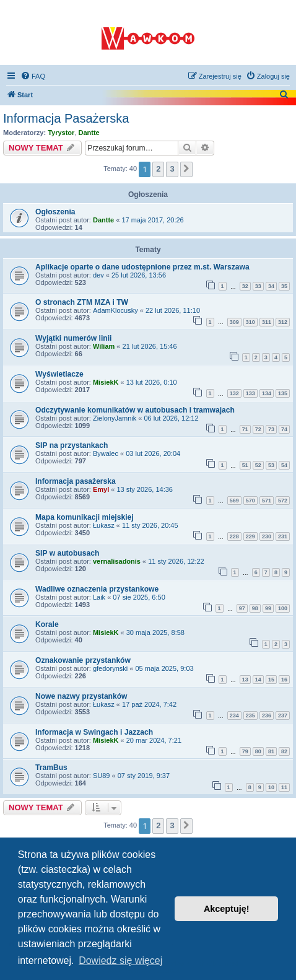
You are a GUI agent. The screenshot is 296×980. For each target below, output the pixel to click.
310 (250, 322)
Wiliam (104, 346)
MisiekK (106, 382)
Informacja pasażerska (76, 481)
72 (258, 429)
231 (283, 536)
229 (250, 536)
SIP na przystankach (72, 445)
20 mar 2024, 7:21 (154, 740)
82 (284, 751)
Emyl (101, 489)
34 (271, 286)
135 (283, 393)
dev (98, 275)
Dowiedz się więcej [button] (120, 960)
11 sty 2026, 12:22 (176, 561)
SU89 (102, 776)
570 (250, 501)
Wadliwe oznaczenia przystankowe (97, 589)
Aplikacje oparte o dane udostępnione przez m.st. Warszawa (142, 267)
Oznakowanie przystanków (83, 660)
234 (234, 715)
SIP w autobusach (67, 553)
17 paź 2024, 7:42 (149, 704)
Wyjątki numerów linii (73, 338)
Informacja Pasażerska (66, 118)
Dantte (89, 133)
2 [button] (158, 169)
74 (284, 429)
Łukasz (104, 525)
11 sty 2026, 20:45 (150, 525)
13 (245, 680)
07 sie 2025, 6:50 (139, 597)
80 (258, 751)
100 (283, 608)
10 (271, 787)
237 (283, 715)
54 (284, 465)
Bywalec (106, 453)
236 (267, 715)
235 (250, 715)
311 (267, 322)
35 (284, 286)
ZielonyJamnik (115, 418)
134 (267, 393)
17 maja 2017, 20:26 (152, 220)
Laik (99, 597)
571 (267, 501)
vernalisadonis (117, 561)
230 (267, 536)
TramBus (51, 768)
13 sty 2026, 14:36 (145, 489)
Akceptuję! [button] (227, 909)
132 (234, 393)
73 (271, 429)
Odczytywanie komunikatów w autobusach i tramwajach (135, 410)
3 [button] (172, 169)
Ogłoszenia (55, 212)
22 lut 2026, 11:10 (173, 310)
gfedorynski (110, 668)
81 (271, 751)
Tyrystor (61, 133)
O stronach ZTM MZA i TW (82, 302)
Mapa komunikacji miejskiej (85, 517)
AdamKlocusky (115, 310)
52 (258, 465)
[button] (186, 169)
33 (258, 286)
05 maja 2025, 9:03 (164, 668)
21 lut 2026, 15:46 (150, 346)
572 (283, 501)
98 (255, 608)
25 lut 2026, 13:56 (139, 275)
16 (284, 680)
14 (258, 680)
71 (245, 429)
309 (234, 322)
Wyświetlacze (59, 374)
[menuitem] (33, 76)
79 (245, 751)
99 (268, 608)
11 (284, 787)
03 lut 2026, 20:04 (153, 453)
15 (271, 680)
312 (283, 322)
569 (234, 501)
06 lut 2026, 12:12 (171, 418)
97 (242, 608)
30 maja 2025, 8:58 (155, 632)
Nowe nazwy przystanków (81, 696)
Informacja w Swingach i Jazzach (94, 732)
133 (250, 393)
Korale (47, 624)
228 (234, 536)
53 (271, 465)
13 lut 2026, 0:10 (152, 382)
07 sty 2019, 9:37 (144, 776)
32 (245, 286)
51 (245, 465)
